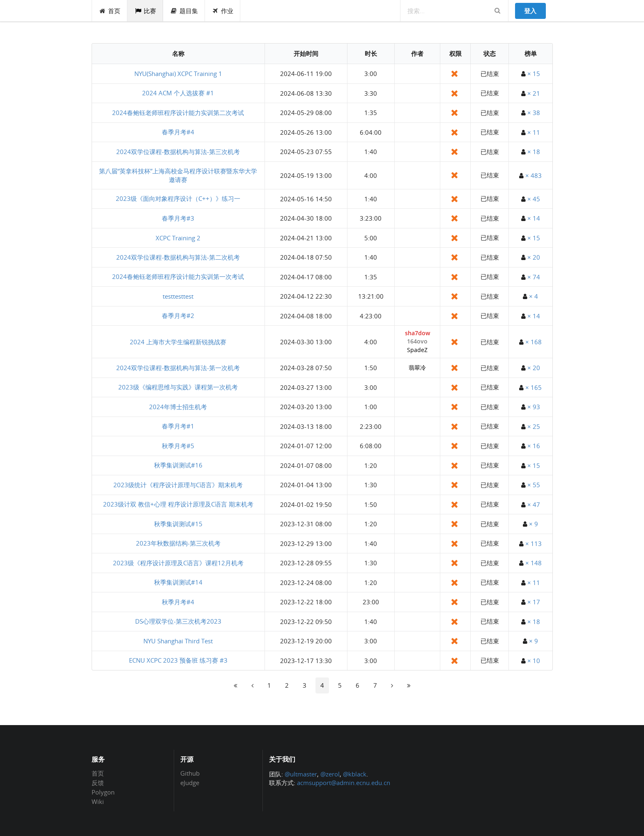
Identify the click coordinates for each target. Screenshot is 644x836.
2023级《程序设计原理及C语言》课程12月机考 (178, 563)
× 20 (534, 257)
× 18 (534, 152)
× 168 (534, 342)
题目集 (184, 11)
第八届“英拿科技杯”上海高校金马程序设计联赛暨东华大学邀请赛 (178, 175)
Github (190, 774)
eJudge (190, 782)
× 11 (534, 132)
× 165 (534, 387)
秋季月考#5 (178, 446)
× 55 (534, 485)
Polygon (103, 792)
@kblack (355, 774)
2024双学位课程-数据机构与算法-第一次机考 (178, 368)
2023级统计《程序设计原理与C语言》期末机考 (178, 485)
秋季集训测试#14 (178, 582)
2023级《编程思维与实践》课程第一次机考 (178, 387)
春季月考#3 (178, 218)
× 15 (534, 74)
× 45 (534, 199)
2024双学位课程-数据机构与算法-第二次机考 (178, 257)
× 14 (534, 218)
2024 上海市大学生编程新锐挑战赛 (178, 342)
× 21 (534, 93)
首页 (110, 11)
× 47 (534, 504)
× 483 (534, 175)
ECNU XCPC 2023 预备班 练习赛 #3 (178, 660)
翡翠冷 (417, 368)
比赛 (145, 11)
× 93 (534, 407)
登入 (530, 11)
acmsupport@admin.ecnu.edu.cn (344, 783)
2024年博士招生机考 (178, 407)
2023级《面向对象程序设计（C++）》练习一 (178, 198)
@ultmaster (301, 774)
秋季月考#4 (178, 602)
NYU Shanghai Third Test (178, 641)
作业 (223, 11)
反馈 (98, 783)
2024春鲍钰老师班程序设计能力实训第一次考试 (178, 276)
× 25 (534, 426)
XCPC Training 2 (178, 238)
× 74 (534, 277)
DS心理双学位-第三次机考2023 (178, 621)
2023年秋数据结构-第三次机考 (178, 543)
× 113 (534, 544)
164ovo (417, 342)
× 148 (534, 563)
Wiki (98, 801)
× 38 (534, 113)
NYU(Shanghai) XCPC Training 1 (178, 74)
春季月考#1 (178, 426)
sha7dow (417, 333)
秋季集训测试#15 (178, 524)
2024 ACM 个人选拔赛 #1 (178, 93)
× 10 (534, 661)
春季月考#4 (178, 132)
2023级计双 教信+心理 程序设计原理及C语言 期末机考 (178, 504)
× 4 (534, 296)
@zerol (330, 774)
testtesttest (178, 296)
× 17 (534, 602)
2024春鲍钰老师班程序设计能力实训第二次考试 (178, 113)
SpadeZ (417, 350)
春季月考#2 (178, 316)
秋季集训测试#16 (178, 465)
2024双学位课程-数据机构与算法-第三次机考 (178, 152)
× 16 (534, 446)
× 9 (534, 524)
